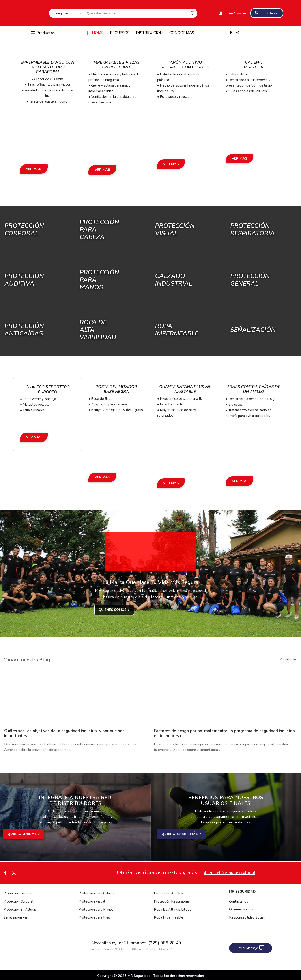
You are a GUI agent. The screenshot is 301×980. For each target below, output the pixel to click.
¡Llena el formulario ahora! (229, 873)
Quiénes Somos (241, 909)
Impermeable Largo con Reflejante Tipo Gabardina (48, 67)
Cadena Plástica (253, 65)
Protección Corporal (24, 230)
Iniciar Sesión (233, 13)
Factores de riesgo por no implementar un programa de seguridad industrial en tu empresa (225, 733)
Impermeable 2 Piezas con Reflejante (116, 65)
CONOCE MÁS (182, 33)
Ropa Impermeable (169, 917)
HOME (98, 33)
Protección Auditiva (24, 280)
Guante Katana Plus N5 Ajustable (185, 389)
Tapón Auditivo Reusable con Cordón (185, 65)
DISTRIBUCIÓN (149, 33)
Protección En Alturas (20, 910)
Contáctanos (239, 901)
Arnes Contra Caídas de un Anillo (253, 389)
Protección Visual (92, 901)
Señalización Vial (16, 917)
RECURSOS (120, 33)
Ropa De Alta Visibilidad (173, 910)
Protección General (18, 893)
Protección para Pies (94, 917)
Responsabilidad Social (247, 917)
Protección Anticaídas (24, 330)
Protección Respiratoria (172, 901)
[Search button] (193, 13)
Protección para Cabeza (96, 893)
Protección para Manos (96, 910)
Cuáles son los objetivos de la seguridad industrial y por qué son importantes (64, 733)
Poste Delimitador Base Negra (116, 389)
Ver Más (34, 169)
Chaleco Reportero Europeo (48, 389)
